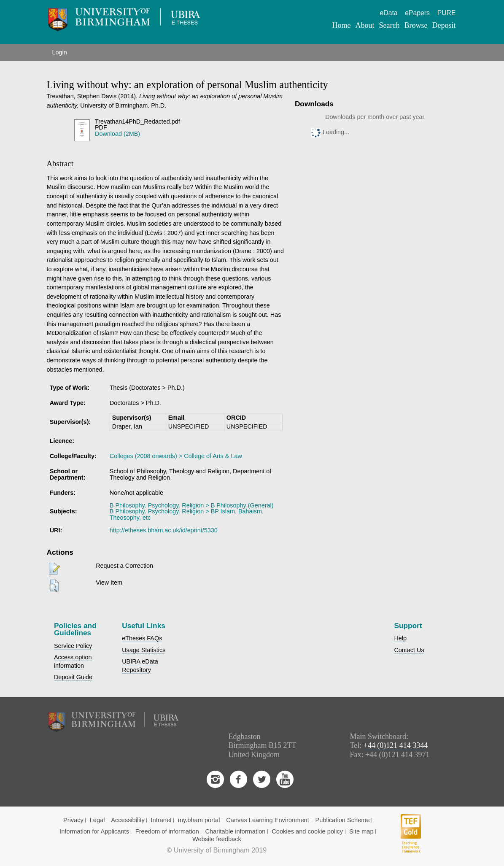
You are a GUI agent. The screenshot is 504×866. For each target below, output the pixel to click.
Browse (416, 25)
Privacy (73, 820)
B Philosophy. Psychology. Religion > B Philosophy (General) (192, 505)
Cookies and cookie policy (307, 831)
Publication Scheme (343, 820)
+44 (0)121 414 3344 (396, 745)
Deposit (444, 25)
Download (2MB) (117, 134)
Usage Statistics (144, 650)
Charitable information (236, 831)
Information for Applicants (94, 831)
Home (341, 25)
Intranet (162, 820)
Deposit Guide (73, 677)
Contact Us (409, 650)
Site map (361, 831)
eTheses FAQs (142, 638)
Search (389, 25)
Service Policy (73, 646)
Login (60, 52)
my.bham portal (199, 820)
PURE (447, 13)
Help (400, 638)
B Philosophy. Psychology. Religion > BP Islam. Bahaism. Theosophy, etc (187, 514)
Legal (97, 820)
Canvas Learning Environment (268, 820)
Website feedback (217, 839)
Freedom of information (167, 831)
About (365, 25)
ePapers (417, 13)
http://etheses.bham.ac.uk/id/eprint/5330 (164, 530)
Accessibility (128, 820)
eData (389, 13)
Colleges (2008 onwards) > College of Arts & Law (176, 456)
